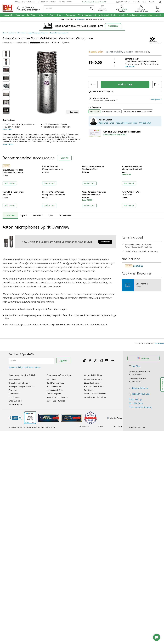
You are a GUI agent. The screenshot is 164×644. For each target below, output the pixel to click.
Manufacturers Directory (57, 367)
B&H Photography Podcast (95, 367)
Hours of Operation (55, 356)
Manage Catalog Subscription (22, 356)
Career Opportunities (56, 370)
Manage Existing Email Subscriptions (25, 337)
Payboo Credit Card (55, 360)
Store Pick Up (135, 361)
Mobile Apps (114, 388)
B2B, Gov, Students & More (25, 2)
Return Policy (15, 349)
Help (144, 2)
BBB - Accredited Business (15, 388)
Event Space (89, 360)
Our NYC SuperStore (55, 353)
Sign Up (63, 330)
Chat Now (113, 26)
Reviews (38, 190)
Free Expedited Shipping (140, 368)
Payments (13, 360)
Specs (24, 190)
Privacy (101, 396)
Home (5, 33)
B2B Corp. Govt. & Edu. (94, 356)
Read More (105, 216)
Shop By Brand (15, 370)
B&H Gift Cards (136, 364)
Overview (10, 190)
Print (66, 43)
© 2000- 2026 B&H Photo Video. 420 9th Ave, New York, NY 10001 (32, 397)
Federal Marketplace (93, 349)
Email (13, 330)
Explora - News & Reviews (95, 363)
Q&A (51, 190)
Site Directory (15, 367)
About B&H (51, 349)
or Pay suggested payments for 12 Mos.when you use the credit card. (143, 62)
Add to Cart (125, 84)
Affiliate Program (54, 363)
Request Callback (138, 349)
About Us (136, 2)
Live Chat (152, 2)
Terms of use (84, 396)
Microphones (22, 33)
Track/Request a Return (19, 353)
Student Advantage (92, 353)
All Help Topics (15, 374)
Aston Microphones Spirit (59, 33)
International (15, 363)
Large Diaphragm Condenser (38, 33)
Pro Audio (12, 33)
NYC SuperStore (123, 2)
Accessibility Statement (137, 397)
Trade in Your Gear (140, 355)
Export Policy (117, 396)
